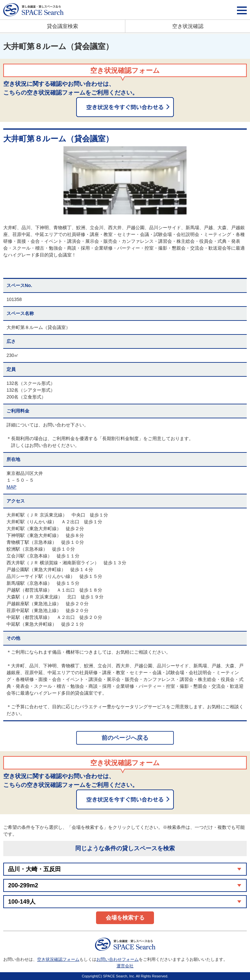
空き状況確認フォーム (58, 959)
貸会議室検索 (62, 26)
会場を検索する (125, 918)
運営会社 (125, 966)
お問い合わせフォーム (118, 959)
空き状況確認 (188, 26)
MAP (11, 487)
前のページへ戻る (125, 738)
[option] (125, 180)
